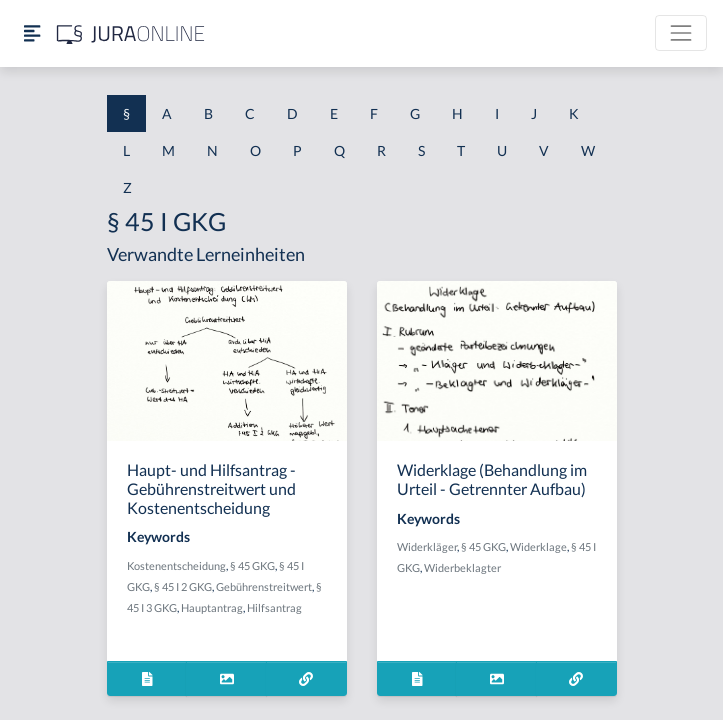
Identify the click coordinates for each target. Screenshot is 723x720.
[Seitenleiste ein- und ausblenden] (32, 33)
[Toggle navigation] (681, 33)
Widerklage (538, 546)
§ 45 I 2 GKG (183, 586)
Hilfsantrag (274, 607)
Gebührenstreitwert (264, 586)
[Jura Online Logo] (131, 33)
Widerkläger (427, 546)
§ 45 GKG (252, 565)
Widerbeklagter (462, 567)
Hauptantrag (212, 607)
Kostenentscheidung (176, 565)
